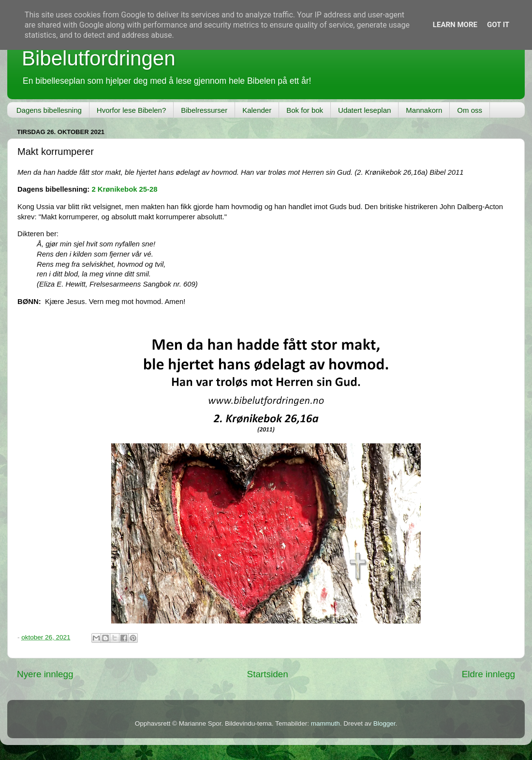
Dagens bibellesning (49, 110)
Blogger (384, 723)
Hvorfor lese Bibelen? (131, 110)
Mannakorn (424, 110)
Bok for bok (305, 110)
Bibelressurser (204, 110)
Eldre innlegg (488, 674)
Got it (498, 25)
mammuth (325, 723)
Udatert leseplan (364, 110)
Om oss (470, 110)
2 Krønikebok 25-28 (124, 189)
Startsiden (268, 674)
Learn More (455, 25)
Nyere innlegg (45, 674)
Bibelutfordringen (99, 58)
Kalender (257, 110)
